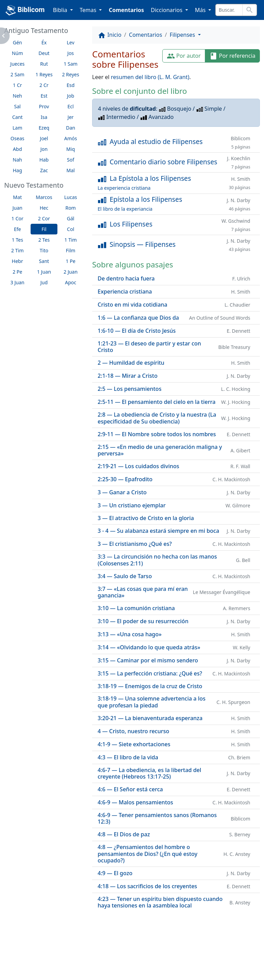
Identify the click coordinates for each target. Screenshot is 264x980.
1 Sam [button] (70, 64)
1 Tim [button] (70, 240)
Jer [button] (71, 117)
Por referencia (232, 56)
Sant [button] (44, 261)
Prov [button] (44, 106)
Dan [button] (71, 128)
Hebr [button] (17, 261)
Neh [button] (17, 96)
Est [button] (44, 96)
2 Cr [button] (44, 85)
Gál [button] (70, 218)
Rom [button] (70, 208)
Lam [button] (18, 128)
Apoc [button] (71, 282)
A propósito (60, 956)
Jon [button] (44, 149)
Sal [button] (17, 106)
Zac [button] (44, 170)
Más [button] (201, 10)
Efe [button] (17, 229)
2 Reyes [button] (70, 74)
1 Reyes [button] (44, 74)
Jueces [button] (18, 64)
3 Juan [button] (17, 282)
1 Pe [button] (70, 261)
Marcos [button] (44, 197)
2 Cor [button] (44, 218)
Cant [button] (17, 117)
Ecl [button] (70, 106)
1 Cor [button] (17, 218)
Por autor (184, 56)
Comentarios (126, 10)
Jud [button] (44, 282)
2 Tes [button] (44, 240)
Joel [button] (44, 138)
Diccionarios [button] (167, 10)
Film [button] (71, 250)
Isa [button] (44, 117)
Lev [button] (70, 42)
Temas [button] (89, 10)
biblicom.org (33, 968)
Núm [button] (17, 53)
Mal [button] (70, 170)
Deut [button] (44, 53)
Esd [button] (71, 85)
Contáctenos (105, 956)
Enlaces (21, 956)
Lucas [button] (71, 197)
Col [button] (71, 229)
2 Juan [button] (71, 272)
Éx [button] (44, 42)
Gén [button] (17, 42)
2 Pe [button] (18, 272)
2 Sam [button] (18, 74)
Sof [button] (71, 160)
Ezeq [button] (44, 128)
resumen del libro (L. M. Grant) (150, 77)
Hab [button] (44, 160)
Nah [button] (17, 160)
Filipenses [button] (183, 35)
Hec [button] (44, 208)
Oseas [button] (18, 138)
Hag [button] (17, 170)
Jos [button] (71, 53)
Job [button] (71, 96)
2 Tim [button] (18, 250)
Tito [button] (44, 250)
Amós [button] (71, 138)
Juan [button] (17, 208)
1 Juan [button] (44, 272)
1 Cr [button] (18, 85)
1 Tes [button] (17, 240)
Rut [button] (44, 64)
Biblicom (25, 10)
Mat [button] (18, 197)
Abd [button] (18, 149)
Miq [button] (71, 149)
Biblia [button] (61, 10)
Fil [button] (44, 229)
